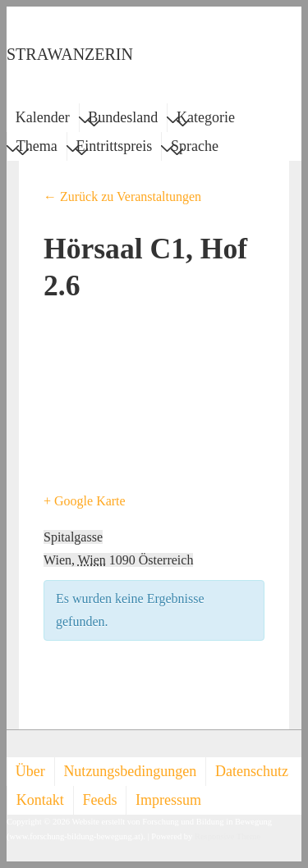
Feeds (99, 800)
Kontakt (40, 800)
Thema (37, 148)
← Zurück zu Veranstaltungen (122, 196)
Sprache (195, 148)
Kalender (43, 117)
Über (30, 771)
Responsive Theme (228, 836)
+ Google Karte (85, 501)
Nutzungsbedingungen (130, 771)
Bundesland (123, 120)
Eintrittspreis (114, 148)
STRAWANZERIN (70, 54)
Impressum (168, 800)
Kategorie (206, 120)
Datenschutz (252, 771)
